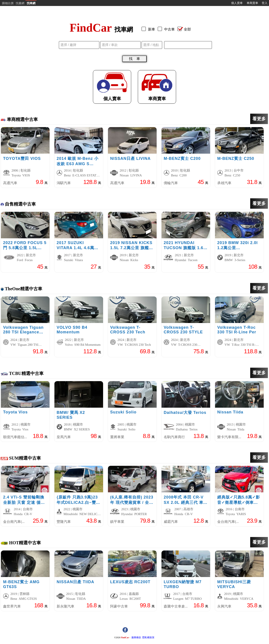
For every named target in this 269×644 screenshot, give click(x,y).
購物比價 (8, 3)
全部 (184, 29)
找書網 (20, 3)
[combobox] (188, 45)
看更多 (259, 119)
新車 (149, 29)
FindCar (125, 637)
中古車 (167, 29)
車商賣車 (252, 3)
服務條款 (136, 637)
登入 (265, 3)
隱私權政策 (148, 637)
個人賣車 (237, 3)
